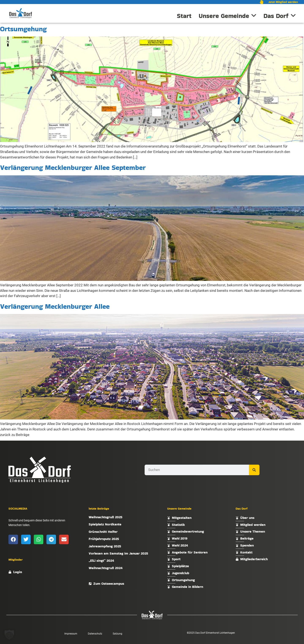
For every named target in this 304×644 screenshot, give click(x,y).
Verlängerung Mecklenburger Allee (55, 306)
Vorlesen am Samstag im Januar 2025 (118, 553)
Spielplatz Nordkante (105, 524)
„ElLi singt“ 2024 (101, 561)
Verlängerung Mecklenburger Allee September (73, 167)
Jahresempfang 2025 (105, 546)
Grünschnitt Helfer (103, 532)
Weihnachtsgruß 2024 (106, 568)
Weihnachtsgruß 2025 (106, 517)
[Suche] (254, 470)
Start (184, 16)
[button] (13, 539)
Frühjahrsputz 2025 (104, 539)
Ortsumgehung (23, 29)
